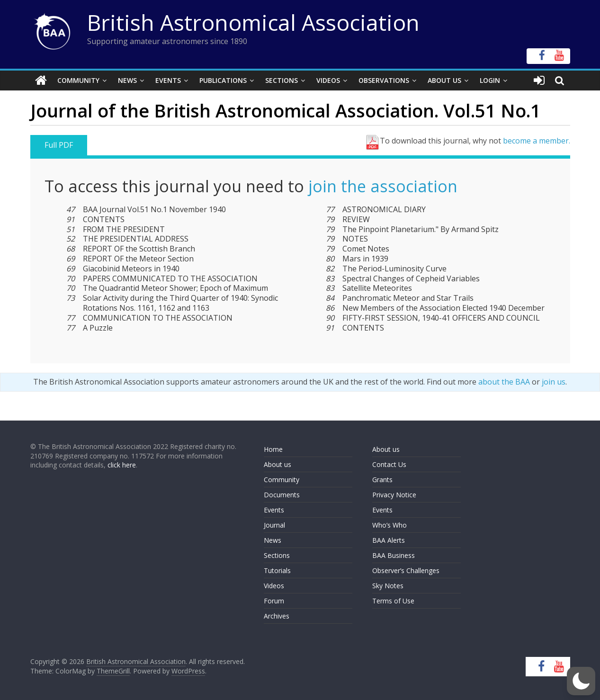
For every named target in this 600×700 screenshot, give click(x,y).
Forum (274, 601)
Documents (282, 495)
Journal (274, 525)
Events (168, 80)
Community (78, 80)
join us (554, 382)
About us (278, 464)
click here (122, 465)
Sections (282, 80)
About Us (444, 80)
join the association (383, 186)
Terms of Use (393, 601)
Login (490, 80)
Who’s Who (390, 525)
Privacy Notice (394, 495)
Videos (328, 80)
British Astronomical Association (253, 22)
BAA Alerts (389, 540)
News (127, 80)
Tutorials (277, 570)
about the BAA (504, 382)
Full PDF (59, 145)
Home (273, 449)
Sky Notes (388, 586)
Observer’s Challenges (406, 570)
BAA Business (394, 555)
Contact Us (389, 464)
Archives (277, 616)
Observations (384, 80)
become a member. (537, 141)
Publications (223, 80)
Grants (382, 480)
